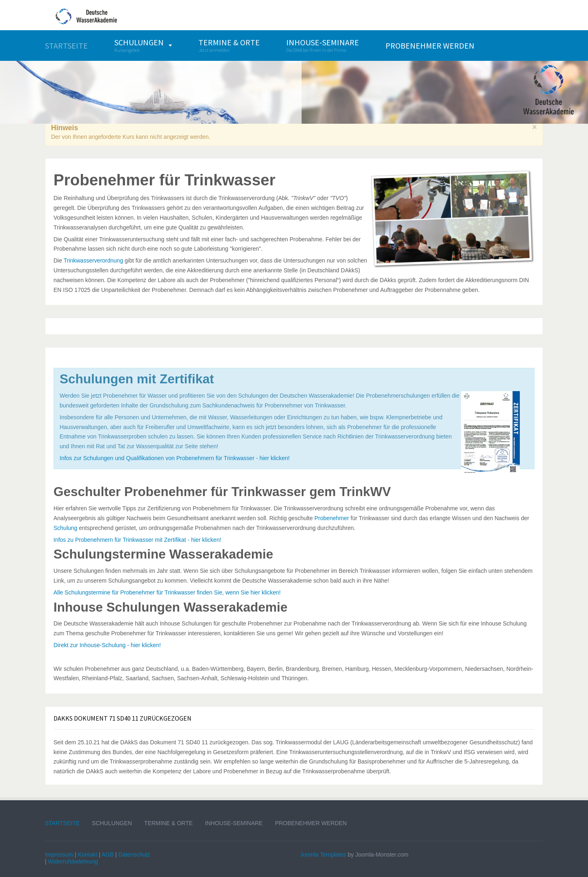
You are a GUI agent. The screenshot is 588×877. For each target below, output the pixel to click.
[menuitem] (66, 46)
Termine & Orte (168, 823)
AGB (108, 855)
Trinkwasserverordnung (94, 260)
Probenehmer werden (311, 823)
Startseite (62, 823)
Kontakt (88, 855)
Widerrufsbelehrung (73, 861)
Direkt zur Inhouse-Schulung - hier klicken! (107, 645)
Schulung (65, 528)
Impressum (59, 855)
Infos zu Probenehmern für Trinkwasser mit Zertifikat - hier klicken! (137, 540)
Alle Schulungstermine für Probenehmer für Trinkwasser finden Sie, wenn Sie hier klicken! (167, 592)
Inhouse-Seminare (234, 823)
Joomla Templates (323, 855)
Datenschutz (134, 855)
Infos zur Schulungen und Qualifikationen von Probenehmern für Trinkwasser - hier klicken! (175, 458)
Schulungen (112, 823)
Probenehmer (332, 518)
